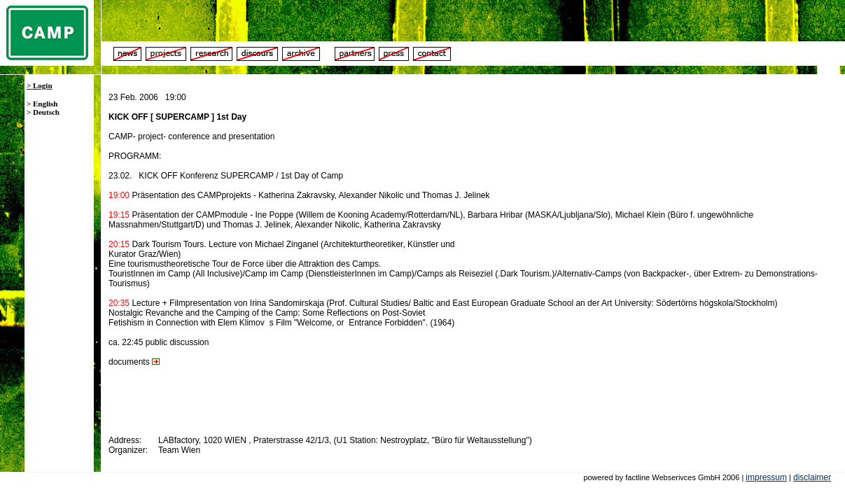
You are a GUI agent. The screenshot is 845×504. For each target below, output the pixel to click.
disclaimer (812, 477)
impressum (766, 477)
